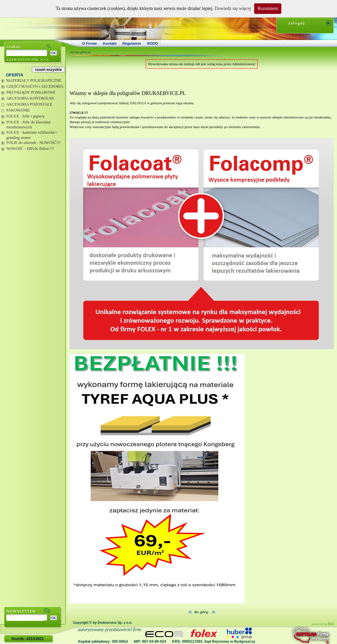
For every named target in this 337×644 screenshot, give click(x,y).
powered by (323, 624)
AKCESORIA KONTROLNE (30, 98)
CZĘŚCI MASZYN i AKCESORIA (35, 86)
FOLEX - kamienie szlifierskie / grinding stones (32, 135)
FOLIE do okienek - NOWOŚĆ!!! (33, 143)
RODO (153, 43)
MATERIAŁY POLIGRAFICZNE (34, 80)
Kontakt (110, 43)
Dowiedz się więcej (233, 8)
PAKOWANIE (18, 110)
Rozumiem (268, 8)
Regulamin (132, 43)
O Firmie (90, 43)
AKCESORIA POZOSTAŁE (29, 104)
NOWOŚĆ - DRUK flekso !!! (30, 149)
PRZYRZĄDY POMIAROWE (31, 92)
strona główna (81, 52)
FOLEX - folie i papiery (26, 116)
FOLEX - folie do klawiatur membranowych (28, 125)
